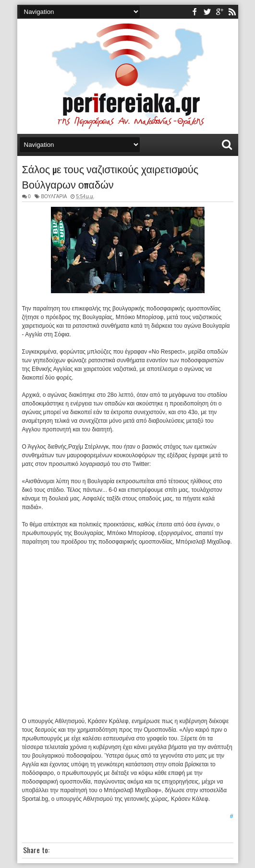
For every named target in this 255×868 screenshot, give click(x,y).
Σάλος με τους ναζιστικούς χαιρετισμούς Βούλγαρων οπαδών (110, 176)
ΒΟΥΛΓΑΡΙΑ (54, 196)
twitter (207, 12)
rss (232, 12)
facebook (194, 12)
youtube (219, 12)
